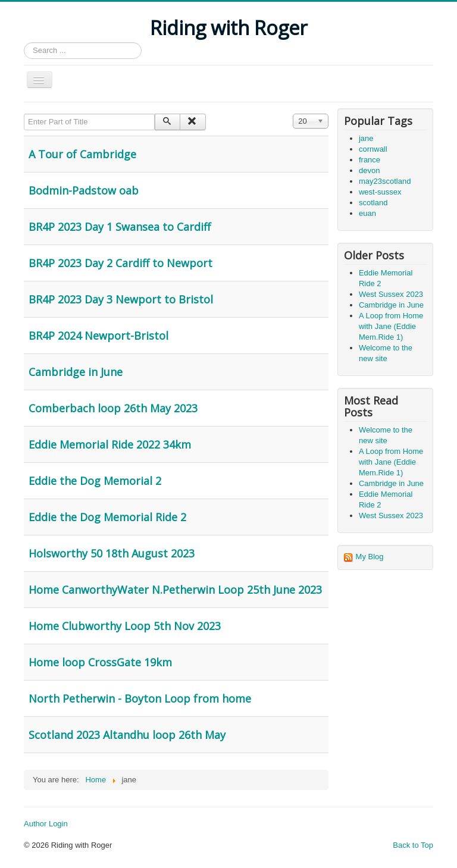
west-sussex (380, 192)
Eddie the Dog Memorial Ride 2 (107, 517)
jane (366, 138)
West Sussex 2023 (391, 294)
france (370, 160)
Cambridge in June (76, 372)
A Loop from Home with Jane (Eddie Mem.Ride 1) (391, 326)
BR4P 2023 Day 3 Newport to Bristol (121, 299)
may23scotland (385, 181)
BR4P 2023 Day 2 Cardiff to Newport (120, 263)
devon (369, 170)
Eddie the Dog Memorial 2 (95, 481)
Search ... (24, 43)
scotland (373, 203)
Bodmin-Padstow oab (84, 190)
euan (367, 213)
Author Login (46, 824)
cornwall (373, 149)
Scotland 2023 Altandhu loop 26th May (127, 735)
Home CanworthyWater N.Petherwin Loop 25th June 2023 (175, 590)
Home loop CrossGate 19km (100, 662)
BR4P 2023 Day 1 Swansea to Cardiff (120, 227)
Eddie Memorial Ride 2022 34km (110, 444)
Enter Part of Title (24, 114)
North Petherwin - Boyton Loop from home (140, 698)
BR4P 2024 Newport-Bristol (98, 336)
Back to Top (413, 845)
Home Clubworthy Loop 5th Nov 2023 (125, 626)
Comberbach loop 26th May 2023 (113, 408)
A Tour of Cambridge (82, 154)
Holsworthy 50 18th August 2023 (112, 553)
